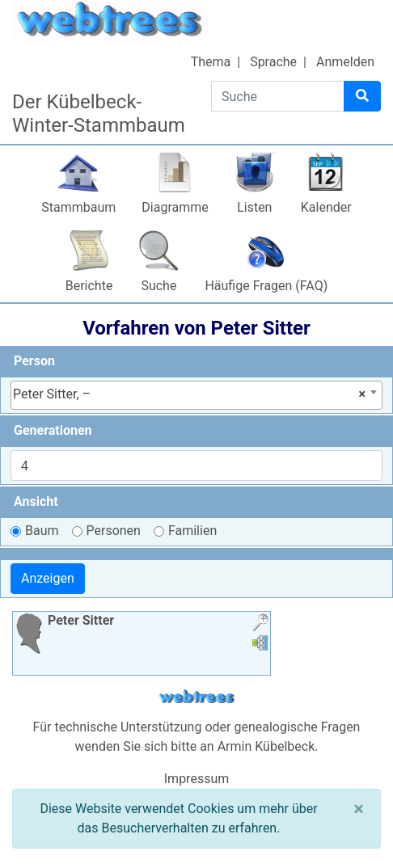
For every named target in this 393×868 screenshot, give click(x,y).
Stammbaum (78, 207)
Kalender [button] (326, 207)
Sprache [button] (273, 62)
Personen (114, 531)
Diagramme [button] (175, 207)
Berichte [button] (89, 286)
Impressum (197, 779)
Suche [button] (158, 286)
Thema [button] (211, 62)
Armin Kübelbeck (266, 746)
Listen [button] (254, 207)
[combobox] (196, 395)
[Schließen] (359, 809)
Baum (42, 531)
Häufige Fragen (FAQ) (266, 286)
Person (34, 361)
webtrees (196, 697)
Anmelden (345, 62)
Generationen (53, 430)
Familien (192, 531)
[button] (260, 624)
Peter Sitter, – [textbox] (189, 394)
